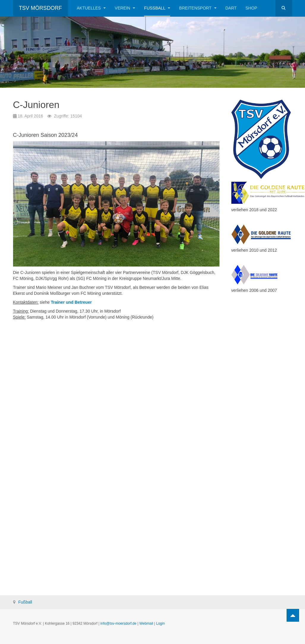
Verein (125, 8)
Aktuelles (91, 8)
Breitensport (198, 8)
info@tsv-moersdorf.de (118, 623)
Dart (231, 8)
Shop (251, 8)
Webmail (146, 623)
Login (161, 623)
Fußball (157, 8)
